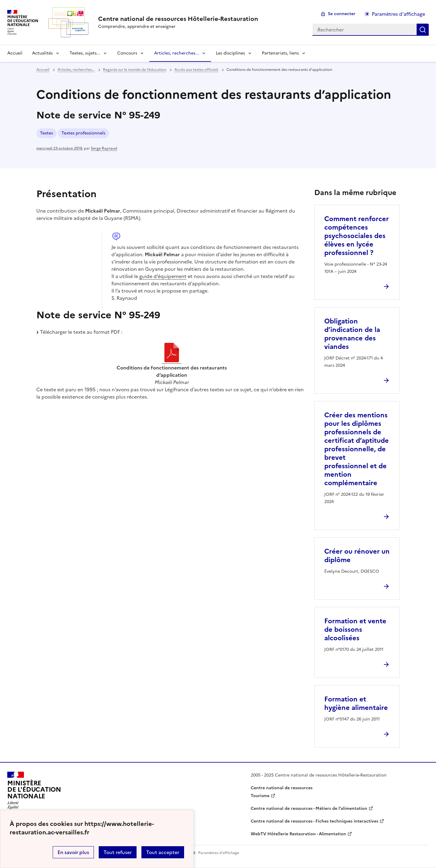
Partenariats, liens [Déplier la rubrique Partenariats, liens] (280, 53)
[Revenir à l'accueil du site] (34, 792)
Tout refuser (118, 852)
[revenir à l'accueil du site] (178, 19)
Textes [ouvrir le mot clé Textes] (46, 133)
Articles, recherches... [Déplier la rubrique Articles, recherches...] (177, 53)
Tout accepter (163, 852)
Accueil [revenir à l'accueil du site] (15, 53)
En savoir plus (73, 852)
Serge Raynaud (104, 148)
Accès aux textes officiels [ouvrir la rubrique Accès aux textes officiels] (196, 70)
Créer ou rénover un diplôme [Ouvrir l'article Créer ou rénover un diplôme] (357, 556)
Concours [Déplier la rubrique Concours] (127, 53)
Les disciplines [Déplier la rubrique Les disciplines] (230, 53)
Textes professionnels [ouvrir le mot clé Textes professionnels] (83, 133)
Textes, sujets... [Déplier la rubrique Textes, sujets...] (85, 53)
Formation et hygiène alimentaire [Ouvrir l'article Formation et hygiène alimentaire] (356, 703)
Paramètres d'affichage (398, 14)
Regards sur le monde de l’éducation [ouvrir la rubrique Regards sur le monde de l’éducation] (135, 70)
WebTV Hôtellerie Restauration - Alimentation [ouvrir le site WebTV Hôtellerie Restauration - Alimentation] (298, 834)
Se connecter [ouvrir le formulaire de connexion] (342, 14)
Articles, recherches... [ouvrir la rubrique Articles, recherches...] (76, 70)
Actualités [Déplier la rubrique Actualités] (42, 53)
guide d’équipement (163, 276)
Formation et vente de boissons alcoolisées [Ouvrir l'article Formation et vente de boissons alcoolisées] (355, 629)
